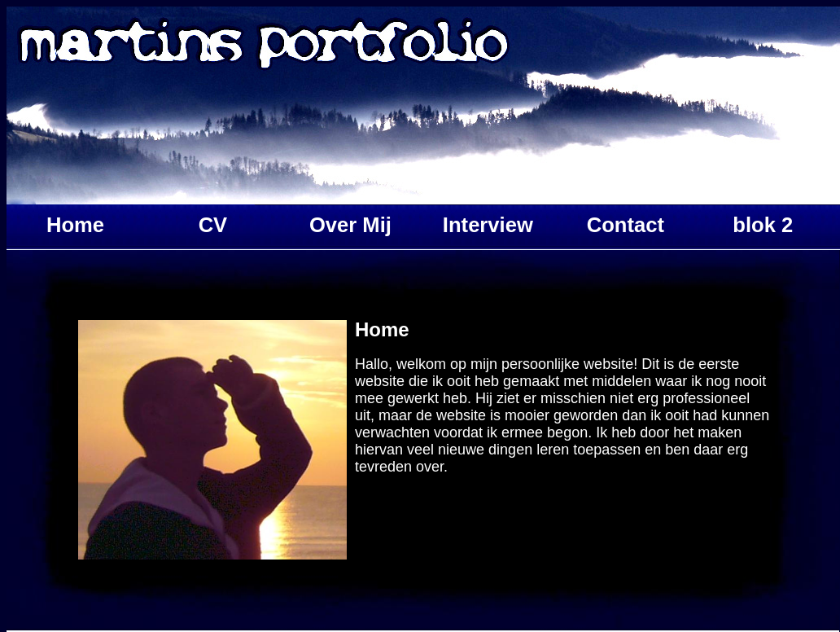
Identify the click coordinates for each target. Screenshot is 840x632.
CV (213, 225)
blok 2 (763, 225)
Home (75, 225)
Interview (488, 225)
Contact (626, 225)
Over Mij (350, 225)
